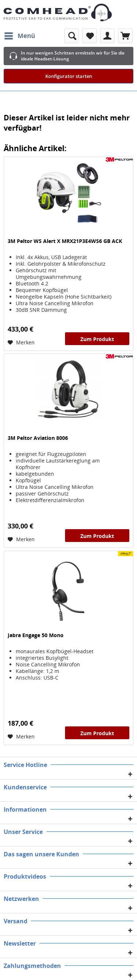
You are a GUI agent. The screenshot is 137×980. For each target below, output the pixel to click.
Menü (20, 35)
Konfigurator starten (69, 76)
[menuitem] (19, 36)
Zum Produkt (97, 339)
